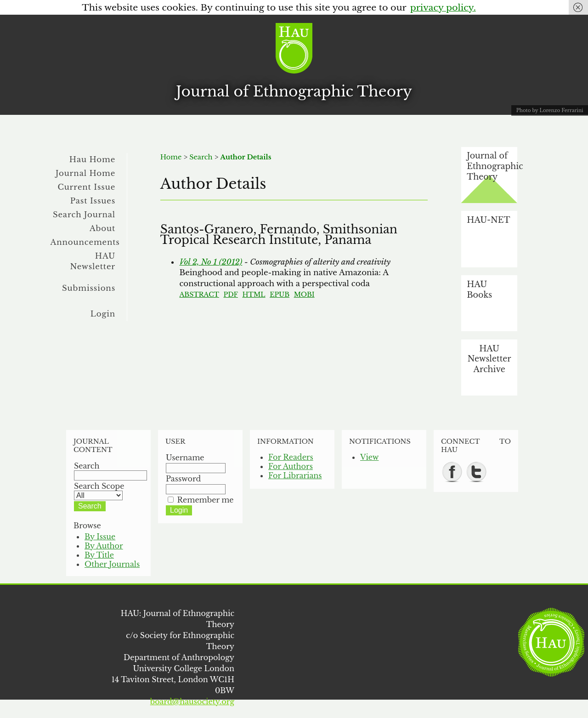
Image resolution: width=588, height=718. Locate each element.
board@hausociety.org (192, 701)
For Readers (291, 457)
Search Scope (99, 491)
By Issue (100, 537)
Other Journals (112, 564)
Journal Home (85, 173)
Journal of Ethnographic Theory (294, 91)
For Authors (291, 466)
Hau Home (92, 159)
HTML (254, 294)
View (369, 457)
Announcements (85, 242)
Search (201, 157)
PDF (230, 294)
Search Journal (84, 215)
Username (185, 458)
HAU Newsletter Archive (489, 359)
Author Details (246, 157)
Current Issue (86, 187)
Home (171, 157)
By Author (104, 546)
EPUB (280, 294)
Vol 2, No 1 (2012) (211, 262)
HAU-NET (488, 220)
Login (103, 314)
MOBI (304, 294)
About (102, 228)
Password (183, 479)
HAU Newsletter (93, 261)
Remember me (206, 500)
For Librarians (295, 475)
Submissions (89, 288)
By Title (99, 555)
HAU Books (479, 290)
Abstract (199, 294)
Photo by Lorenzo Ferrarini (550, 110)
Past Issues (93, 201)
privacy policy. (443, 7)
